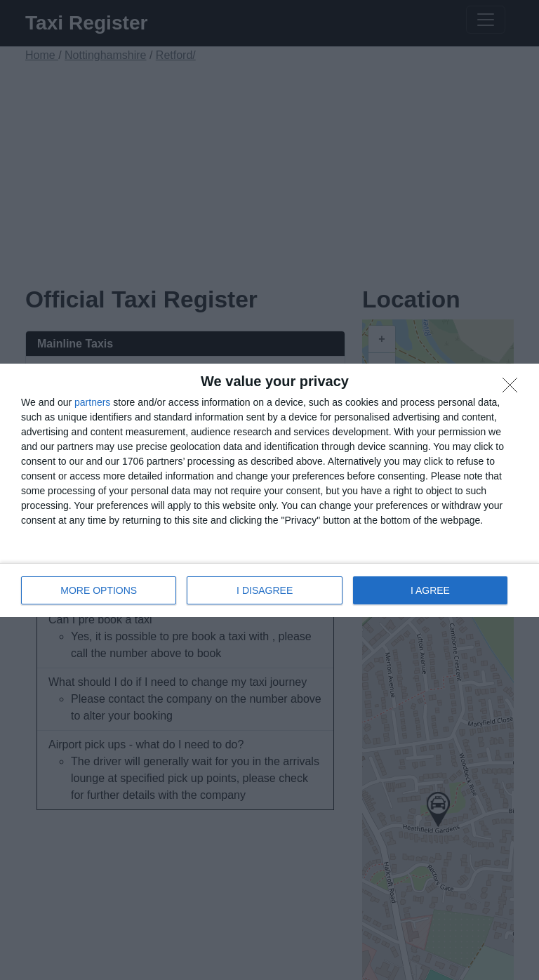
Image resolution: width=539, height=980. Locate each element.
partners (92, 402)
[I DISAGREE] (514, 389)
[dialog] (269, 490)
